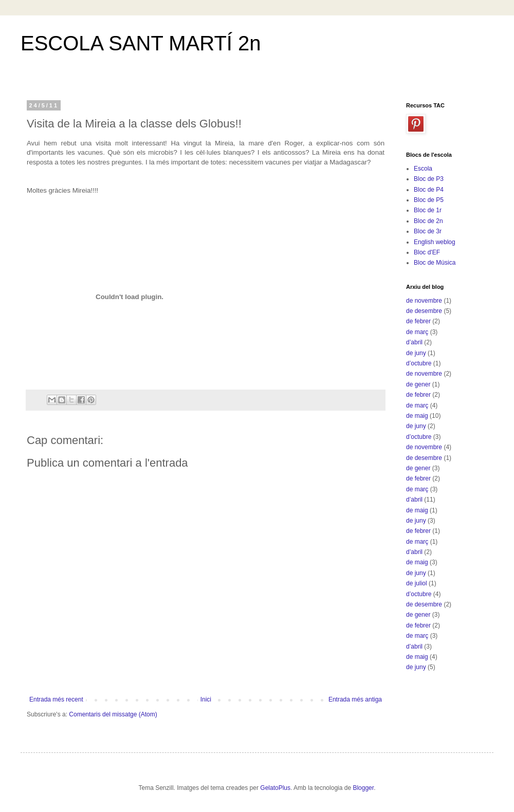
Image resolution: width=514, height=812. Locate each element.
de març (417, 332)
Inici (206, 699)
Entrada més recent (56, 699)
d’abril (414, 342)
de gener (418, 384)
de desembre (424, 311)
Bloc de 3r (428, 231)
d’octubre (419, 363)
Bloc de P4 (429, 190)
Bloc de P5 (429, 200)
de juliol (417, 583)
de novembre (424, 301)
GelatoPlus (275, 788)
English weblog (435, 242)
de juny (416, 353)
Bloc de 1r (428, 210)
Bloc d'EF (427, 252)
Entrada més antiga (355, 699)
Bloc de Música (435, 263)
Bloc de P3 (429, 179)
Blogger (363, 788)
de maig (417, 416)
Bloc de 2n (428, 221)
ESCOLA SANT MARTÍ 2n (141, 43)
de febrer (418, 321)
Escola (423, 169)
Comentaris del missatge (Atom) (113, 714)
